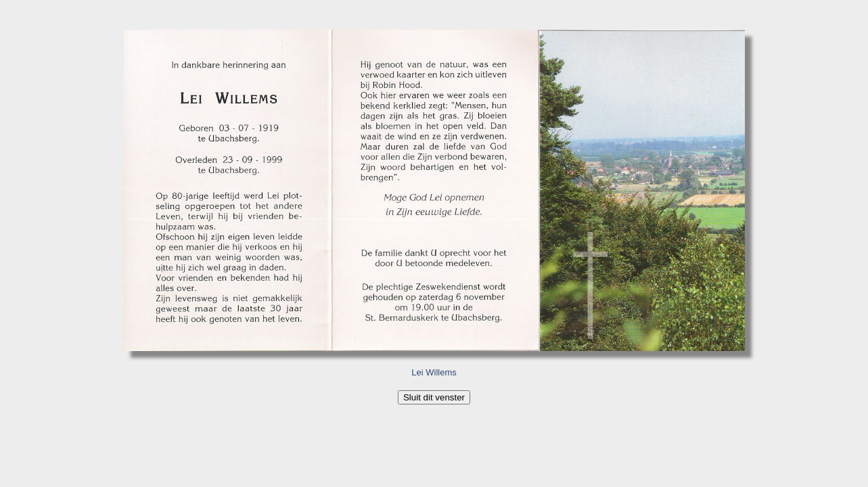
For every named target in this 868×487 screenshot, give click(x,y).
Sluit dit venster (434, 397)
